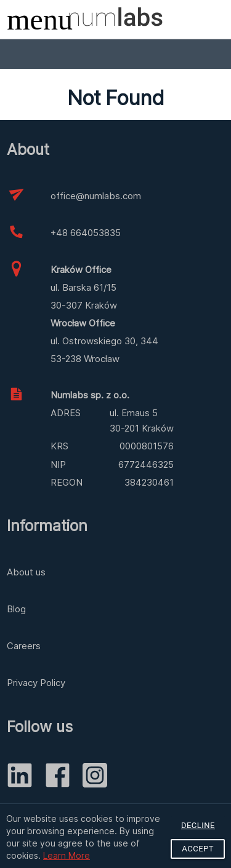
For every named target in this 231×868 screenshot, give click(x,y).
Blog (16, 609)
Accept (198, 849)
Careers (24, 646)
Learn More (67, 855)
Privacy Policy (36, 683)
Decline (198, 825)
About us (26, 572)
